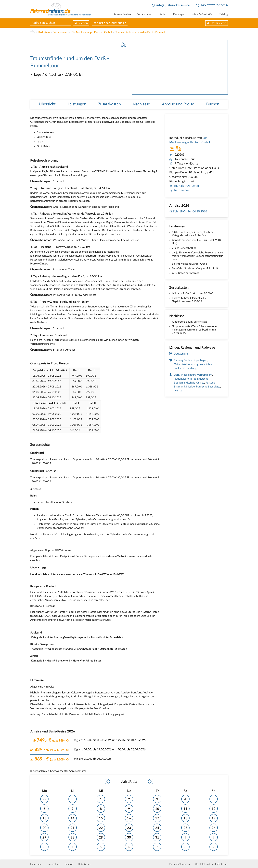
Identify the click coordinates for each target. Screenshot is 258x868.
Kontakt (69, 864)
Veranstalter (145, 14)
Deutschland (181, 354)
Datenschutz (53, 864)
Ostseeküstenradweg (186, 364)
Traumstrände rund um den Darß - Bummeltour (142, 32)
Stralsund (179, 387)
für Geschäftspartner (180, 864)
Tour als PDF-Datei (184, 186)
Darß (177, 375)
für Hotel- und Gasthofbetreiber (212, 864)
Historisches (84, 864)
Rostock (210, 383)
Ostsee (200, 383)
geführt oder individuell (109, 23)
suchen (83, 23)
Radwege (179, 14)
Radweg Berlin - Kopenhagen (191, 360)
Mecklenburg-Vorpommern (197, 375)
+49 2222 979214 (214, 5)
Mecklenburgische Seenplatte (203, 387)
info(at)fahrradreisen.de (173, 5)
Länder (162, 14)
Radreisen (44, 32)
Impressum (36, 864)
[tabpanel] (180, 67)
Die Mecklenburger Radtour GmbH (92, 32)
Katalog (223, 14)
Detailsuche (218, 23)
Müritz (178, 391)
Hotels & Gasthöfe (201, 14)
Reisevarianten (122, 14)
